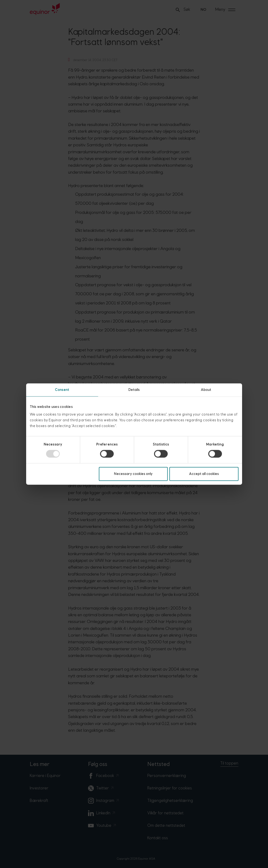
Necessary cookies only (133, 474)
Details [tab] (134, 390)
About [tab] (206, 390)
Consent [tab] (62, 390)
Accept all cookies (204, 474)
